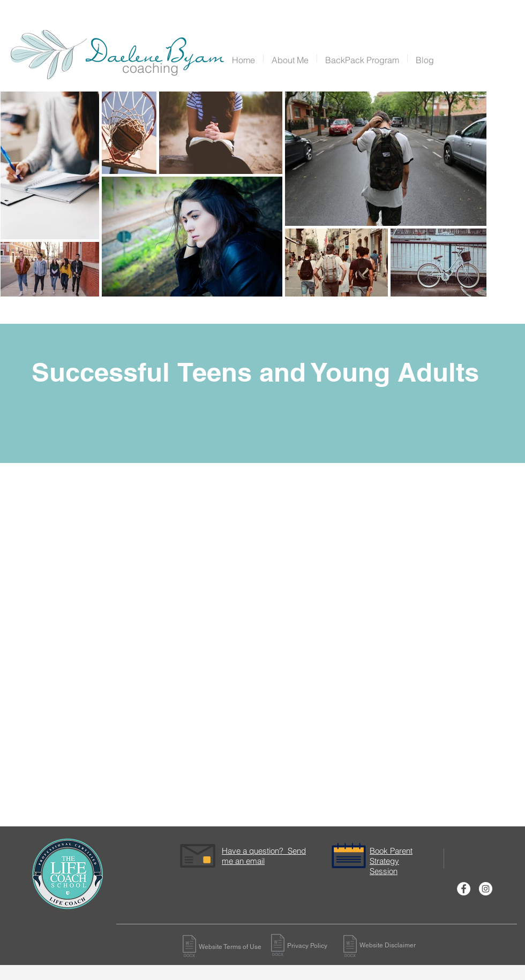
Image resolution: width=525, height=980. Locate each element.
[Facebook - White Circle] (464, 889)
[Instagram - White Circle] (486, 889)
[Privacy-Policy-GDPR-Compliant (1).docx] (278, 946)
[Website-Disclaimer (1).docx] (189, 947)
